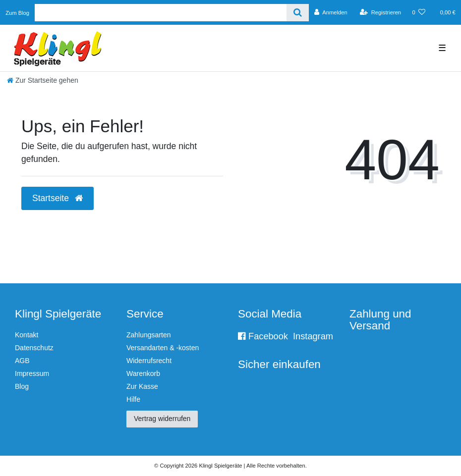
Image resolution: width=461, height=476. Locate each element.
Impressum (32, 373)
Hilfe (133, 399)
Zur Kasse (142, 386)
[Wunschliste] (419, 12)
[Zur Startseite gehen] (43, 80)
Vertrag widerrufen (162, 419)
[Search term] (161, 13)
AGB (22, 361)
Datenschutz (34, 348)
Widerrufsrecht (149, 361)
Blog (22, 386)
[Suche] (298, 13)
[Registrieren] (380, 12)
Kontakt (27, 335)
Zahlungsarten (149, 335)
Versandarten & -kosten (163, 348)
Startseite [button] (58, 198)
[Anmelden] (331, 12)
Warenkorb (143, 373)
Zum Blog (17, 13)
